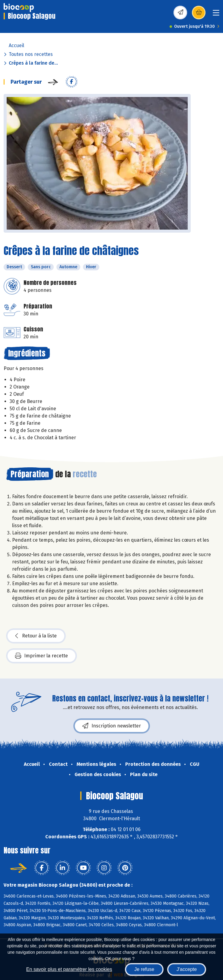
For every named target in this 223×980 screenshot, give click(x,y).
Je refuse (144, 969)
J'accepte (187, 969)
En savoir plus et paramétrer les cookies (69, 969)
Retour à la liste (36, 636)
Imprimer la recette (41, 656)
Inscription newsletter (112, 726)
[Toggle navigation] (216, 15)
